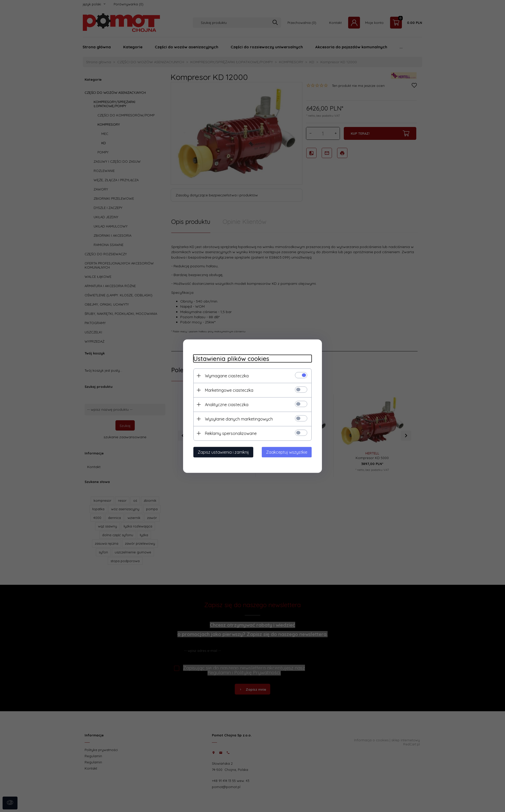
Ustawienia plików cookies (231, 358)
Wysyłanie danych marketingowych (239, 419)
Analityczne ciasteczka (227, 404)
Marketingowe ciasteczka (229, 390)
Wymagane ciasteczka (227, 376)
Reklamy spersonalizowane (231, 433)
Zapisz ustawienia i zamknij (223, 452)
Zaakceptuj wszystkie (287, 452)
